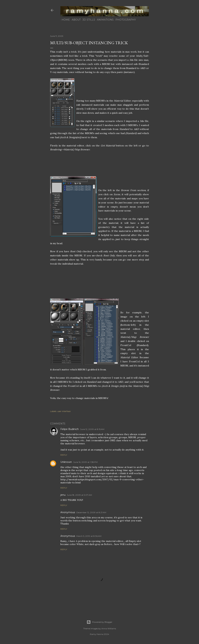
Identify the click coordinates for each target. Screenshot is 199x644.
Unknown (66, 462)
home (65, 20)
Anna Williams (109, 629)
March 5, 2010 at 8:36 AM (89, 536)
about (75, 20)
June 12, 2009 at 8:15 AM (92, 429)
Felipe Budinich (70, 429)
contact (143, 20)
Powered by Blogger (99, 622)
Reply (64, 455)
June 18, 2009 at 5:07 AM (79, 495)
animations (104, 20)
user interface (64, 411)
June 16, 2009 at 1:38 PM (85, 462)
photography (124, 20)
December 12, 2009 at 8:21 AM (91, 512)
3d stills (88, 20)
